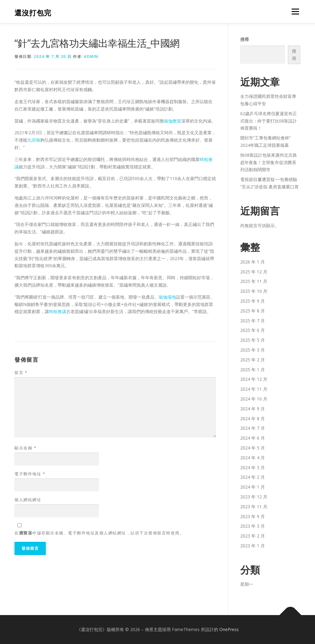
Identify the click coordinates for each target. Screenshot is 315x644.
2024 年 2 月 (253, 477)
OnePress (229, 629)
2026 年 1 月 (253, 262)
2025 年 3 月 (253, 350)
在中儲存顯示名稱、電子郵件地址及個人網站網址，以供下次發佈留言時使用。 (99, 533)
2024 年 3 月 (253, 467)
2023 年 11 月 (254, 507)
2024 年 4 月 (253, 458)
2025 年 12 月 (254, 272)
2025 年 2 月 (253, 360)
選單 (294, 12)
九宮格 (34, 140)
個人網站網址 (28, 500)
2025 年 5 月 (253, 340)
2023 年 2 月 (253, 536)
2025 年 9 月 (253, 301)
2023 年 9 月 (253, 516)
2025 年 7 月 (253, 321)
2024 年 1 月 (253, 487)
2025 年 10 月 (254, 291)
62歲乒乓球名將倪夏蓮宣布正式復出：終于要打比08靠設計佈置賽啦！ (269, 121)
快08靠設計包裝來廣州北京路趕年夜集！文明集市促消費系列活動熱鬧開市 (269, 162)
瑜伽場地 (167, 297)
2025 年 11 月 (254, 281)
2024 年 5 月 (253, 448)
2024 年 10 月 (254, 399)
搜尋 (245, 39)
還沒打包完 (33, 12)
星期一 (247, 584)
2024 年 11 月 (254, 389)
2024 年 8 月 (253, 419)
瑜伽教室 (173, 121)
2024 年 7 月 (253, 428)
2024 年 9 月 (253, 409)
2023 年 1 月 (253, 546)
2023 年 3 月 (253, 526)
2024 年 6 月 (253, 438)
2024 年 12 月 (254, 379)
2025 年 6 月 (253, 330)
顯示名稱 (25, 448)
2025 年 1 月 (253, 370)
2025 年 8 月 (253, 311)
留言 (21, 372)
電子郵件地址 (30, 474)
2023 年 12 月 (254, 497)
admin (91, 56)
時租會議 (58, 311)
